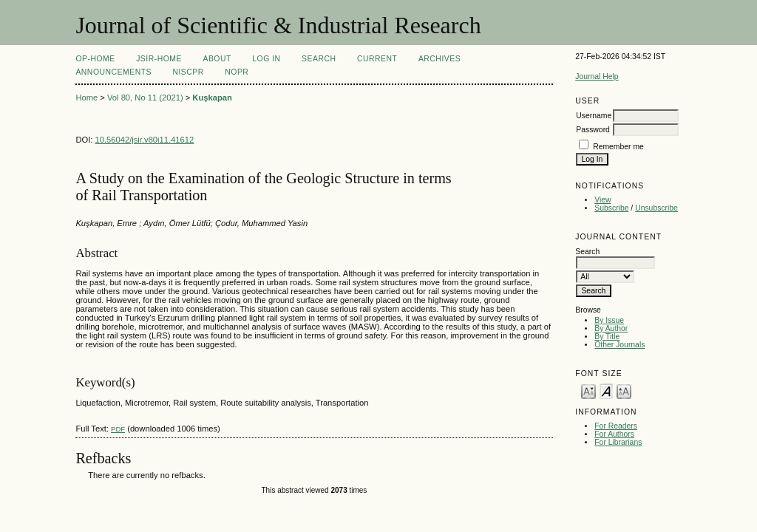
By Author (611, 328)
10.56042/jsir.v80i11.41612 (145, 140)
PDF (118, 429)
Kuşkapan (212, 98)
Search (319, 59)
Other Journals (619, 345)
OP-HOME (95, 59)
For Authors (614, 434)
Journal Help (597, 76)
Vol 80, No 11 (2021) (145, 98)
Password (593, 130)
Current (377, 59)
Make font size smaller (588, 391)
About (217, 59)
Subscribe (611, 208)
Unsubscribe (656, 208)
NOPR (237, 72)
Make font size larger (624, 391)
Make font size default (606, 391)
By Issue (609, 320)
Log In (266, 59)
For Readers (616, 426)
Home (86, 98)
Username (594, 116)
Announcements (113, 72)
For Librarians (618, 442)
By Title (607, 337)
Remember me (618, 147)
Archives (439, 59)
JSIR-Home (159, 59)
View (602, 200)
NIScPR (188, 72)
